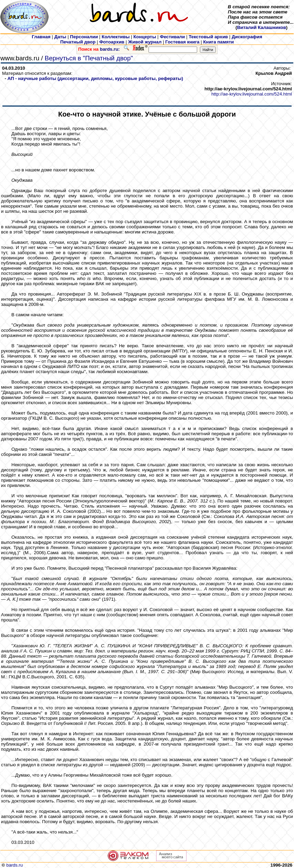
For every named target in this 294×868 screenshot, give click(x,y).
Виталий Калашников (262, 27)
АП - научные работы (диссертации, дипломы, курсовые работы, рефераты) (95, 78)
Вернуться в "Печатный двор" (89, 58)
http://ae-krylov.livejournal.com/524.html (252, 94)
